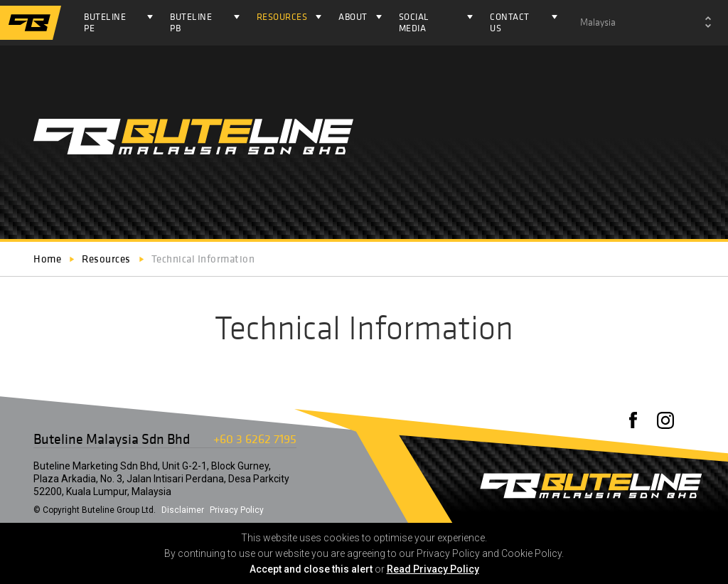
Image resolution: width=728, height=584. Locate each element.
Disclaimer (183, 510)
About (353, 17)
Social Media (414, 22)
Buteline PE (105, 22)
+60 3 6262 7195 (255, 439)
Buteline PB (191, 22)
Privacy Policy (237, 510)
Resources (282, 17)
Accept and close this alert (311, 569)
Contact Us (510, 22)
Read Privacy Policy (433, 569)
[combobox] (646, 23)
